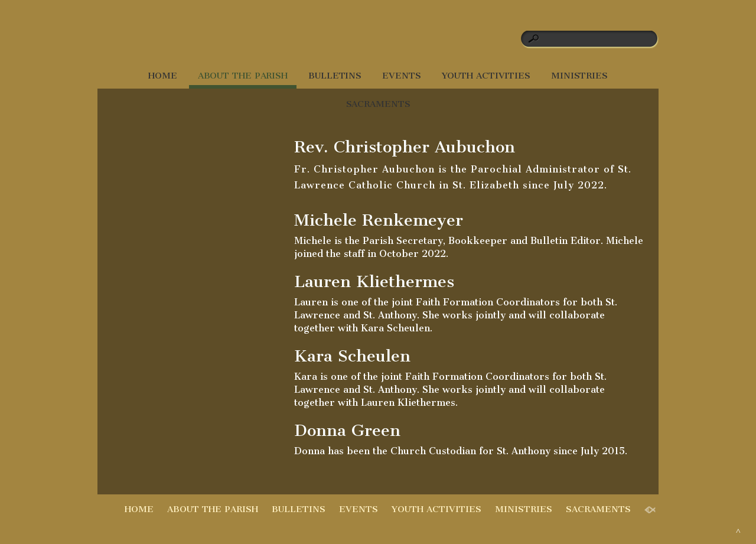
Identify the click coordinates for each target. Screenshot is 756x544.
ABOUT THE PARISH (243, 76)
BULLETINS (335, 76)
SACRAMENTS (378, 104)
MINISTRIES (579, 76)
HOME (163, 76)
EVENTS (401, 76)
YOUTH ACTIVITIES (486, 76)
